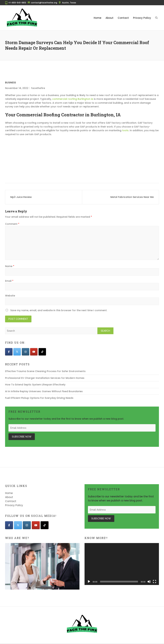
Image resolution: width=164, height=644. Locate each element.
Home (97, 18)
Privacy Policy (142, 18)
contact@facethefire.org (44, 3)
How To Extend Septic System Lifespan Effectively (35, 385)
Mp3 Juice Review (21, 197)
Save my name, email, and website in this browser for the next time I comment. (59, 310)
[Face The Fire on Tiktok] (42, 352)
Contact (123, 18)
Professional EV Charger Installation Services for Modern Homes (45, 378)
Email (9, 281)
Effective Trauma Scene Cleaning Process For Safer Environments (45, 371)
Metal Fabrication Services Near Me (132, 197)
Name (10, 266)
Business (10, 83)
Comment (12, 224)
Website (10, 296)
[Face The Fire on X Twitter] (17, 352)
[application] (122, 564)
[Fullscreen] (155, 582)
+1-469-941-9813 (17, 3)
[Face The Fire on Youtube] (34, 352)
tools (125, 130)
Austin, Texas (69, 3)
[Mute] (149, 582)
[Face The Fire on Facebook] (9, 352)
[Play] (89, 582)
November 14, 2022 (17, 88)
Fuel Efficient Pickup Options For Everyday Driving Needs (39, 398)
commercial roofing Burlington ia (73, 99)
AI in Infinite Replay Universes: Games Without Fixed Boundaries (44, 391)
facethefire (38, 88)
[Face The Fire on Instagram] (26, 352)
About (109, 18)
